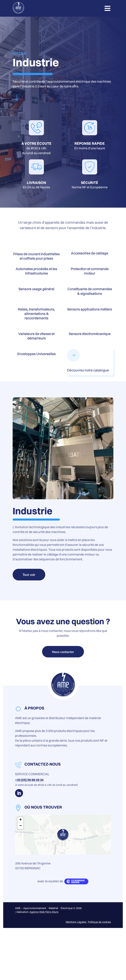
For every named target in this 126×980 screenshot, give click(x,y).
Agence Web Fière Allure (44, 912)
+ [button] (21, 820)
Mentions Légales (76, 922)
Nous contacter (63, 652)
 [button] (107, 8)
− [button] (21, 826)
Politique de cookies (99, 922)
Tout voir (29, 575)
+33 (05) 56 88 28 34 (29, 780)
